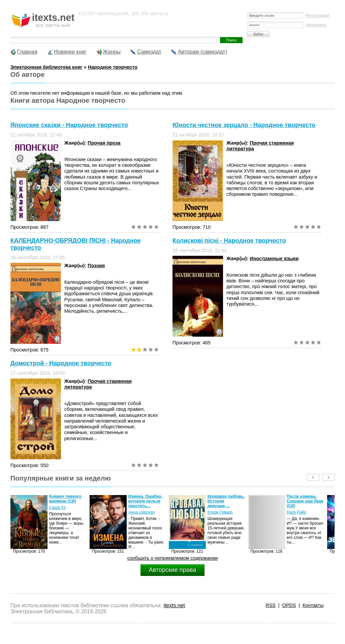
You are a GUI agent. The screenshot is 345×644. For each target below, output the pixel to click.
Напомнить (316, 25)
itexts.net (174, 605)
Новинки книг (70, 52)
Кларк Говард (220, 512)
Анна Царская (142, 512)
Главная (27, 52)
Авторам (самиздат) (202, 52)
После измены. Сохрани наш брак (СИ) (305, 501)
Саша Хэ (57, 508)
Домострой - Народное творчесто (61, 363)
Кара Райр (296, 512)
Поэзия (96, 266)
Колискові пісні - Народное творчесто (229, 241)
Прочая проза (104, 143)
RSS (271, 605)
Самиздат (149, 52)
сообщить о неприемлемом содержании (173, 558)
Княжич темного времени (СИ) (65, 499)
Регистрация (317, 16)
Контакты (313, 605)
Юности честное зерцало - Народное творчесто (244, 125)
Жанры (112, 52)
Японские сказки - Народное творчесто (69, 125)
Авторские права (172, 570)
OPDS (289, 605)
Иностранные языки (274, 258)
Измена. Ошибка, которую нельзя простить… (145, 501)
